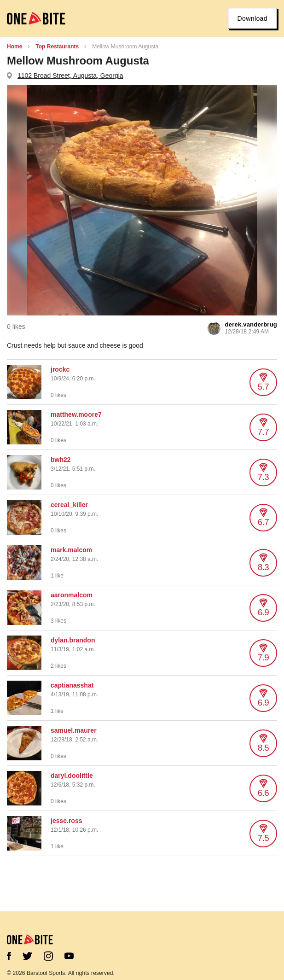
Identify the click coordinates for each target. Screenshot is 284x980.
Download (252, 18)
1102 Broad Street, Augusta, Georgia (70, 76)
